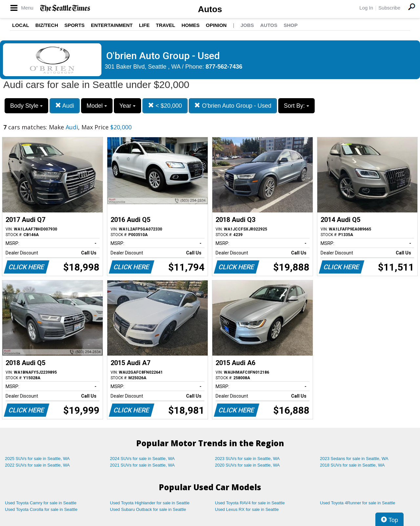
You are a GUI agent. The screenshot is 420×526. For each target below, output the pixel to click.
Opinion (216, 25)
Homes (190, 25)
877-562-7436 (224, 67)
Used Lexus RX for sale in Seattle (247, 509)
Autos (210, 9)
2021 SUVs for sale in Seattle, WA (142, 465)
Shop (291, 25)
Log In (366, 8)
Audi (65, 106)
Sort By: (296, 106)
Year (127, 106)
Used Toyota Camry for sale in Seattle (41, 503)
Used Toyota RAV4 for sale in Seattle (250, 503)
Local (21, 25)
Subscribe (389, 8)
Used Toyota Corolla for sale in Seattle (41, 509)
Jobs (247, 25)
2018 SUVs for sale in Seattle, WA (352, 465)
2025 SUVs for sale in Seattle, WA (37, 459)
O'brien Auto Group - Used (233, 106)
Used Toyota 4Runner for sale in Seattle (358, 503)
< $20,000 (165, 106)
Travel (166, 25)
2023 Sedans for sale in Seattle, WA (354, 459)
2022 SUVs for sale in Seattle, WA (37, 465)
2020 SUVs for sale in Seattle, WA (247, 465)
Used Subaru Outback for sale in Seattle (148, 509)
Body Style (26, 106)
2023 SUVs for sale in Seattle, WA (247, 459)
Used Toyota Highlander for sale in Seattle (150, 503)
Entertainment (112, 25)
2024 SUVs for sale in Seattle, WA (142, 459)
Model (97, 106)
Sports (74, 25)
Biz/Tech (47, 25)
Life (144, 25)
